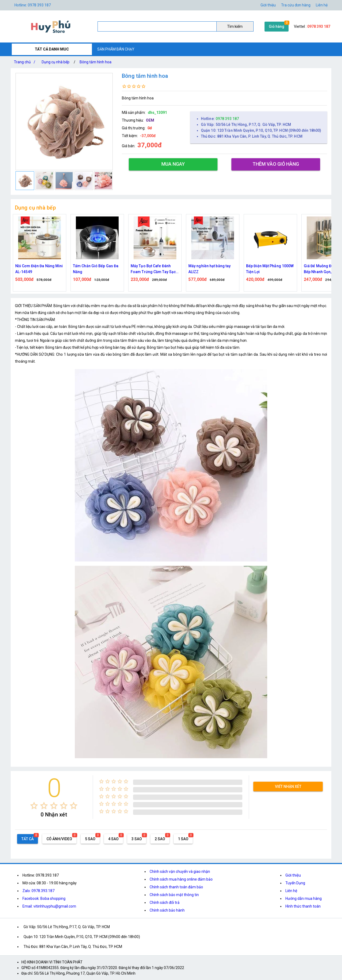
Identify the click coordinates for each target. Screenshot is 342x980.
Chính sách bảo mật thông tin (174, 895)
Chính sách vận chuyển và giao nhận (180, 871)
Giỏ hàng (277, 26)
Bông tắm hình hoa (96, 62)
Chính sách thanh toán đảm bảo (176, 887)
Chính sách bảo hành (167, 910)
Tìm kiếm (235, 26)
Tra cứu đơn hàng (296, 5)
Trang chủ (26, 62)
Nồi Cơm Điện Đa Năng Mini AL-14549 (39, 269)
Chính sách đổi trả (165, 902)
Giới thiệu (268, 5)
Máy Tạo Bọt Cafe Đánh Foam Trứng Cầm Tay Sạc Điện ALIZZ (153, 269)
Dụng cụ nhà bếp (56, 62)
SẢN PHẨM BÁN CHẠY (116, 49)
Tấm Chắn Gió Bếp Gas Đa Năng (96, 269)
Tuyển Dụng (295, 883)
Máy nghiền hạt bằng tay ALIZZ (209, 269)
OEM (150, 120)
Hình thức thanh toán (303, 906)
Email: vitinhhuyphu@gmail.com (49, 906)
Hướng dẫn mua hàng (304, 898)
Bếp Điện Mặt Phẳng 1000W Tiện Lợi (270, 269)
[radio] (34, 806)
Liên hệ (322, 5)
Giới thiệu (293, 875)
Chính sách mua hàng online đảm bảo (181, 879)
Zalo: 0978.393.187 (38, 891)
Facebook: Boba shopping (44, 898)
